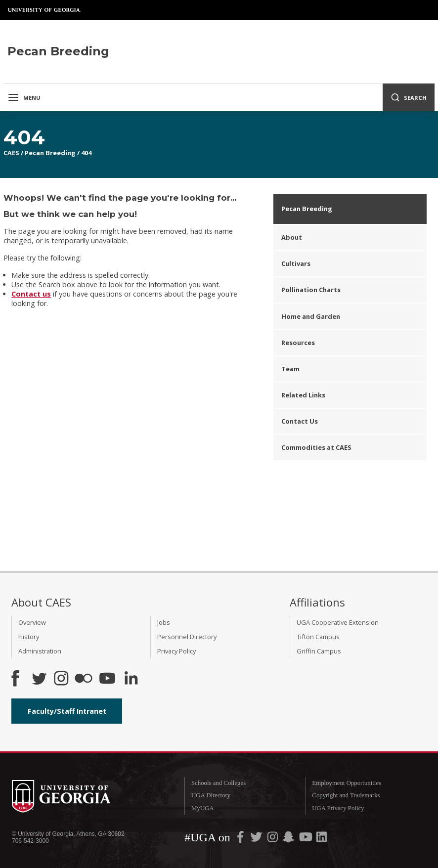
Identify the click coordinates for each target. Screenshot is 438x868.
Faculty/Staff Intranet (67, 711)
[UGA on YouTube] (307, 839)
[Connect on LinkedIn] (131, 679)
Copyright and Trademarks (346, 795)
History (29, 637)
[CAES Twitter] (39, 679)
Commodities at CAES (316, 447)
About (292, 237)
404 (86, 153)
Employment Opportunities (347, 783)
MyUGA (203, 808)
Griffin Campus (319, 651)
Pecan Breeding (50, 153)
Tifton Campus (318, 637)
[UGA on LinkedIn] (322, 839)
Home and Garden (311, 316)
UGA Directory (211, 795)
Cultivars (296, 263)
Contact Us (300, 421)
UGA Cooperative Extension (338, 622)
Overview (32, 622)
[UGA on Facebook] (241, 839)
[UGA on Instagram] (273, 839)
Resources (298, 343)
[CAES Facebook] (15, 679)
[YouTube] (107, 679)
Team (290, 369)
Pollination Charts (311, 290)
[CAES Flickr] (84, 679)
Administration (40, 651)
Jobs (164, 622)
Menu (24, 97)
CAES (11, 153)
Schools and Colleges (219, 783)
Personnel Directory (187, 637)
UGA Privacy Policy (338, 808)
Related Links (303, 395)
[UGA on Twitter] (257, 839)
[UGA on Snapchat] (288, 839)
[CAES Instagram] (61, 679)
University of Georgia (44, 10)
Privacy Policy (176, 651)
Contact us (31, 294)
